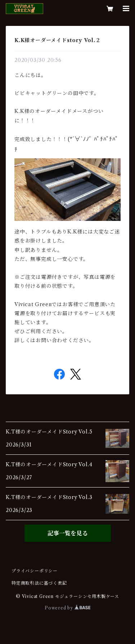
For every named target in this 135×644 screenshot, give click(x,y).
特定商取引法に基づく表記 (39, 583)
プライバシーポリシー (35, 571)
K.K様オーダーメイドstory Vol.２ (58, 40)
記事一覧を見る (68, 533)
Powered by (67, 608)
